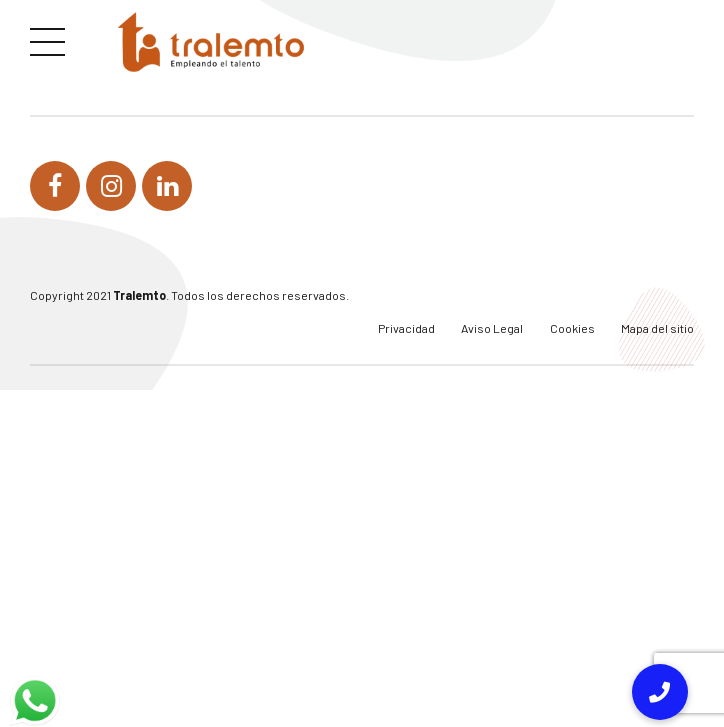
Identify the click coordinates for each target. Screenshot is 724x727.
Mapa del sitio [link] (657, 328)
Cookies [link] (572, 328)
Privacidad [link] (406, 328)
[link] (211, 42)
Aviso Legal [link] (492, 328)
